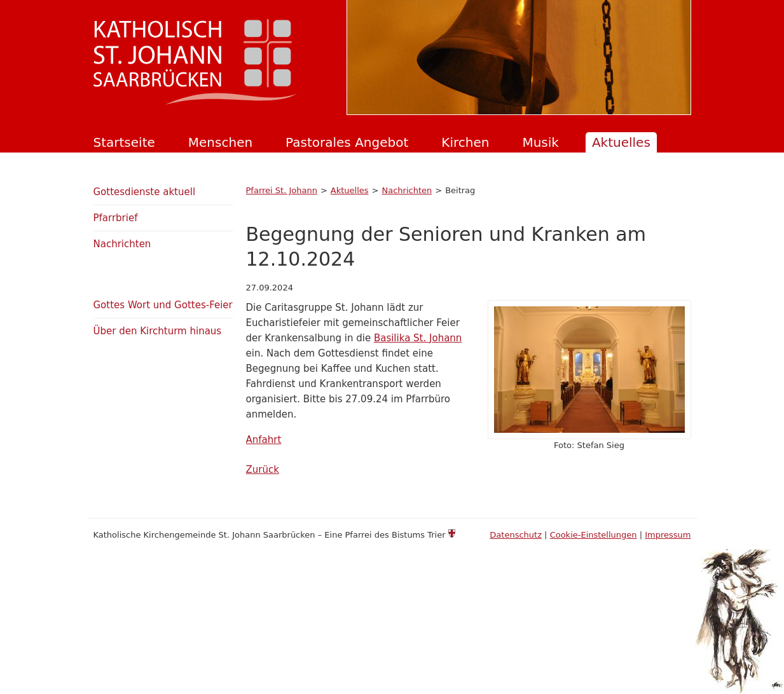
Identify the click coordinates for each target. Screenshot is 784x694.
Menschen (220, 142)
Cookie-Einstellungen (594, 535)
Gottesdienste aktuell (145, 192)
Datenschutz (516, 535)
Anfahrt (264, 440)
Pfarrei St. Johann (282, 190)
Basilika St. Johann (418, 338)
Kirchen (465, 142)
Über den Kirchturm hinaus (158, 331)
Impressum (668, 535)
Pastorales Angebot (347, 142)
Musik (540, 142)
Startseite (124, 142)
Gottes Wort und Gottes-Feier (163, 305)
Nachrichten (407, 190)
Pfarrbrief (116, 218)
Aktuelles (621, 142)
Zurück (263, 470)
